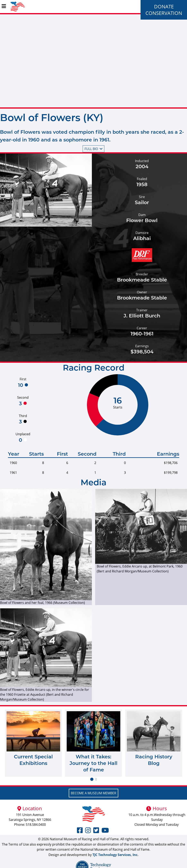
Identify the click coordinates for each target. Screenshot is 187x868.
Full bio (93, 149)
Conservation (164, 13)
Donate (164, 6)
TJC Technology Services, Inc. (115, 855)
